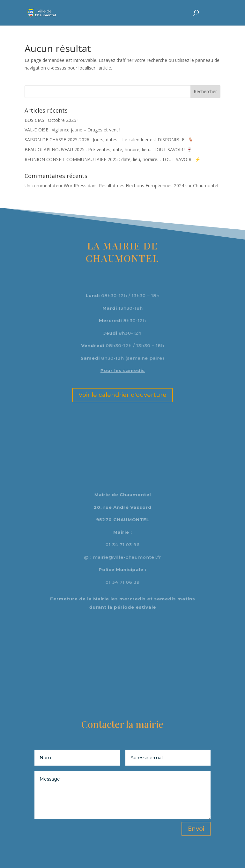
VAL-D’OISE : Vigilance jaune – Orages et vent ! (72, 130)
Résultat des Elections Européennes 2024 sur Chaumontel (159, 185)
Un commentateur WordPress (56, 185)
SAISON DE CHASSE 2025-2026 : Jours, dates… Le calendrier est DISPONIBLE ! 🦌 (109, 140)
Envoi (196, 829)
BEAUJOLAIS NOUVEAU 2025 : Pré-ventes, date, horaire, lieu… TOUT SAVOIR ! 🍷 (108, 149)
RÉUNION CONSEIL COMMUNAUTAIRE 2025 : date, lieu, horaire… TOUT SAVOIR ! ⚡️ (112, 159)
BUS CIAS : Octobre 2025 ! (52, 120)
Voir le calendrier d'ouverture (122, 395)
